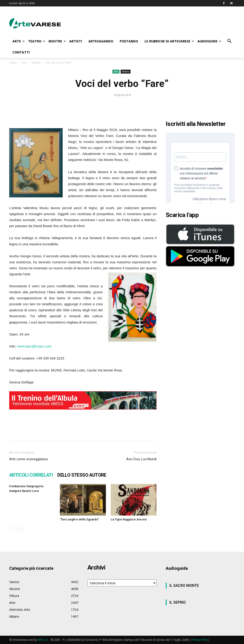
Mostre (36, 63)
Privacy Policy (200, 640)
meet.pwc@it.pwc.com (34, 346)
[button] (229, 42)
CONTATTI (21, 52)
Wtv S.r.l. (43, 640)
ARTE (19, 41)
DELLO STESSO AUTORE (82, 475)
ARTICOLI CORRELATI (31, 475)
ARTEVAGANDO (101, 41)
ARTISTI (76, 41)
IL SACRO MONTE (184, 586)
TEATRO (37, 41)
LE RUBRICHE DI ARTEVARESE (169, 41)
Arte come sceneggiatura (28, 459)
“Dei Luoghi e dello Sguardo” (79, 519)
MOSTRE (57, 41)
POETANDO (129, 41)
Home (13, 63)
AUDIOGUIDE (209, 41)
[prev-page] (12, 529)
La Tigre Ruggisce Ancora (129, 519)
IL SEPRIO (178, 602)
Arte (24, 63)
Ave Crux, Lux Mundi (141, 459)
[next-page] (19, 529)
